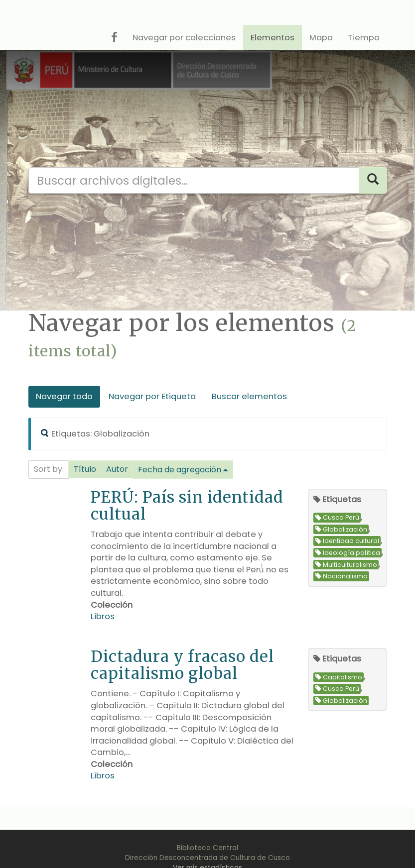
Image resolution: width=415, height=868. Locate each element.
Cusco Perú (337, 518)
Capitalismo (339, 677)
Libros (103, 616)
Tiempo (364, 38)
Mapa (321, 38)
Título (85, 469)
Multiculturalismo (346, 565)
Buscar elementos (249, 396)
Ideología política (348, 553)
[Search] (373, 180)
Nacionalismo (342, 576)
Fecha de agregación (180, 470)
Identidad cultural (347, 541)
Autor (117, 469)
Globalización (341, 529)
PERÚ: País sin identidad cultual (187, 505)
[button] (85, 469)
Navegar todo (64, 396)
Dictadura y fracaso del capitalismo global (182, 665)
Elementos (273, 38)
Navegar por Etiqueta (152, 396)
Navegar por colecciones (184, 38)
